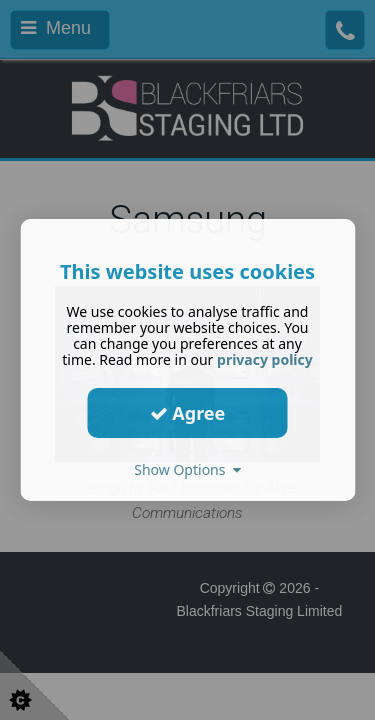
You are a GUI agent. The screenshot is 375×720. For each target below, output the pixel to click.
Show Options (187, 469)
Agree (188, 412)
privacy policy (265, 359)
